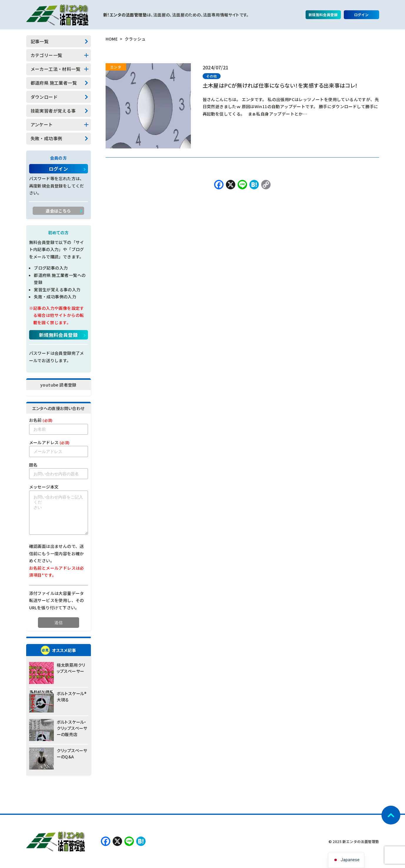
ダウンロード (44, 97)
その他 (212, 76)
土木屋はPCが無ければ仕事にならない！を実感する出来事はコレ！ (280, 85)
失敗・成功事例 (46, 138)
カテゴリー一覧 (46, 55)
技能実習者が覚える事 (53, 111)
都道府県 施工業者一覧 (54, 83)
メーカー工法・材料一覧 (55, 69)
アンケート (42, 124)
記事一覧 (40, 41)
